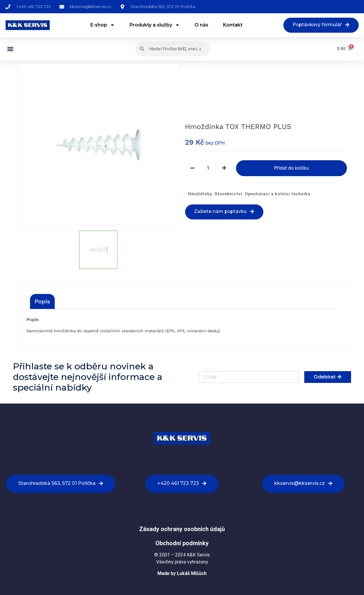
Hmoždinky (200, 194)
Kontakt (232, 25)
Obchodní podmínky (182, 543)
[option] (98, 145)
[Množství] (208, 168)
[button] (10, 49)
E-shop (102, 25)
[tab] (43, 301)
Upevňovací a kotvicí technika (278, 194)
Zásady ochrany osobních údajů (182, 529)
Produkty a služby (154, 25)
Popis (43, 301)
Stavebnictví (228, 194)
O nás (201, 25)
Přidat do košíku (291, 168)
